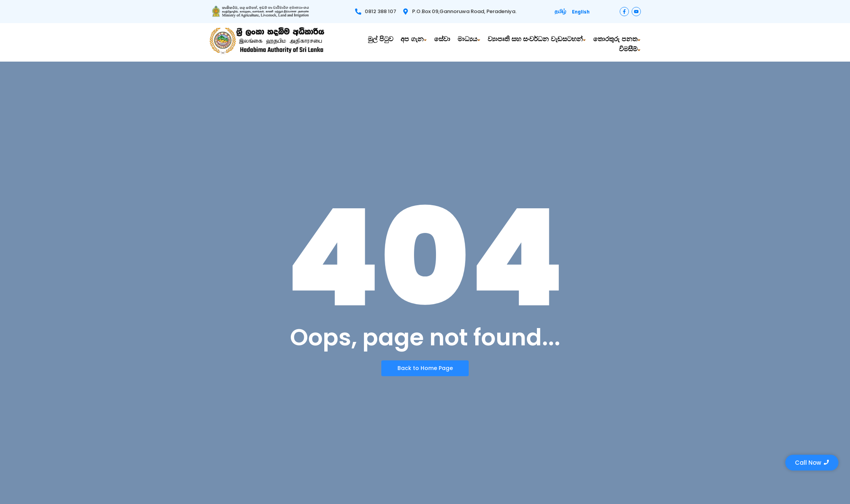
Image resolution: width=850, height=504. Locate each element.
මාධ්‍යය (469, 42)
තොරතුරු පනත (617, 42)
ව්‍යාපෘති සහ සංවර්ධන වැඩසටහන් (537, 42)
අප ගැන (414, 42)
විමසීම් (630, 52)
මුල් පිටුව (381, 42)
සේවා (442, 42)
